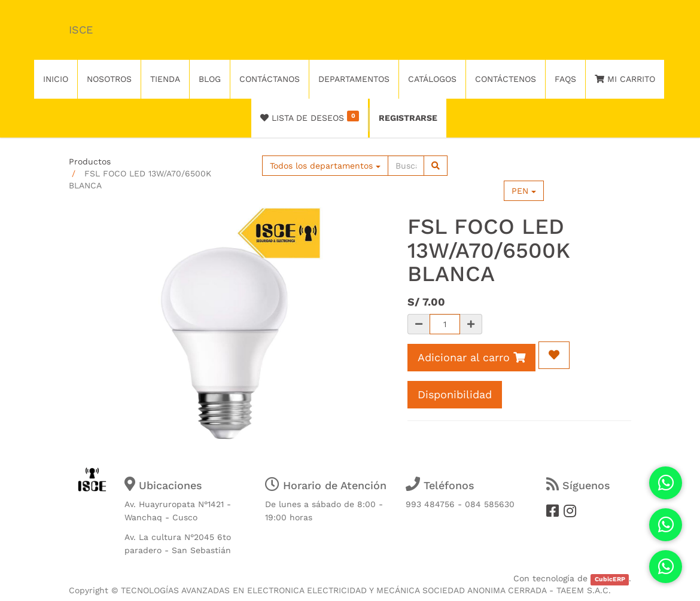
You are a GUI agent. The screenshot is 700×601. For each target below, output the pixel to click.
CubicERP (610, 579)
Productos (90, 161)
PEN (524, 191)
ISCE (81, 30)
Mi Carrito (625, 79)
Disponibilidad (455, 394)
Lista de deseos (310, 117)
